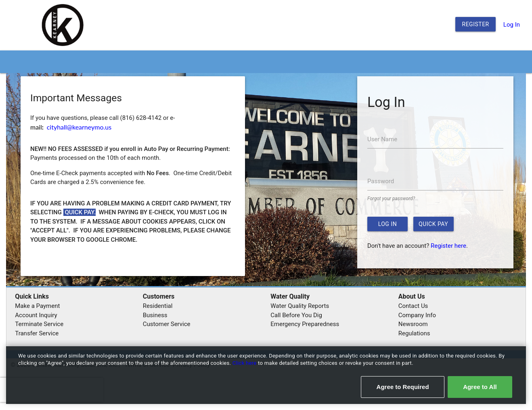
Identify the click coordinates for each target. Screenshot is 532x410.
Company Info (417, 315)
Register (476, 24)
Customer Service (167, 324)
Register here (448, 246)
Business (155, 315)
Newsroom (413, 324)
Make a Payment (37, 306)
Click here (245, 363)
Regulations (414, 333)
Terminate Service (39, 324)
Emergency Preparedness (305, 324)
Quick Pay (433, 224)
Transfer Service (37, 333)
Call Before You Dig (296, 315)
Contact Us (413, 306)
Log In (512, 25)
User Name (382, 139)
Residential (158, 306)
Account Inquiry (36, 315)
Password (381, 181)
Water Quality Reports (300, 306)
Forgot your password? (391, 199)
